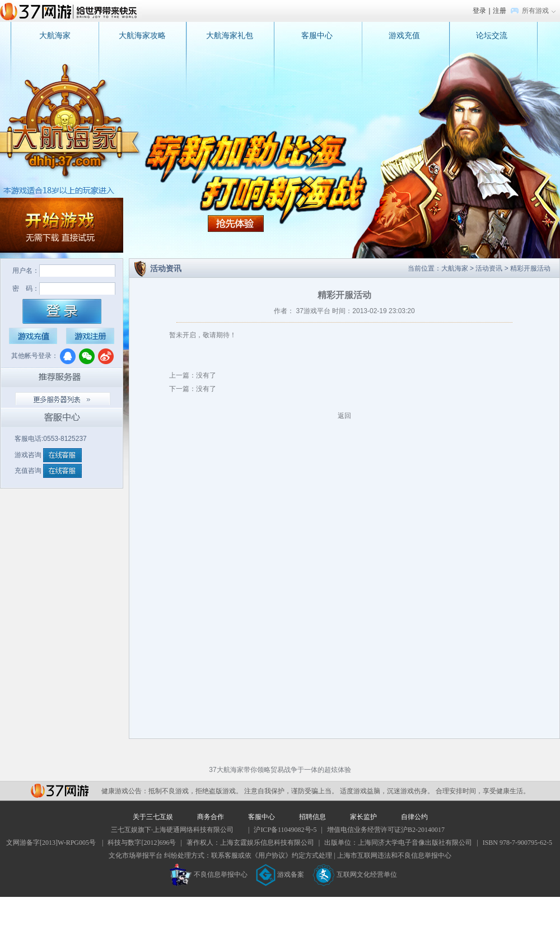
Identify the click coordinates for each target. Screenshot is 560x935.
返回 (344, 416)
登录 (479, 11)
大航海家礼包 (230, 35)
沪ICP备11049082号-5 (285, 830)
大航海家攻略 (142, 35)
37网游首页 (71, 11)
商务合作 (211, 817)
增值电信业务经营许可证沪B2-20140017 (386, 830)
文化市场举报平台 (136, 855)
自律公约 (414, 817)
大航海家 (55, 35)
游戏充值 (404, 35)
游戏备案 (280, 874)
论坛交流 (492, 35)
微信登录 (87, 356)
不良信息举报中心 (209, 874)
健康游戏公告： (125, 791)
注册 (500, 11)
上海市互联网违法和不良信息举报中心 (394, 855)
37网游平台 (60, 791)
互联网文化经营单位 (355, 874)
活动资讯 (489, 268)
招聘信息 (312, 817)
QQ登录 (68, 356)
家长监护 (363, 817)
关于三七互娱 (153, 817)
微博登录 (106, 356)
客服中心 (317, 35)
